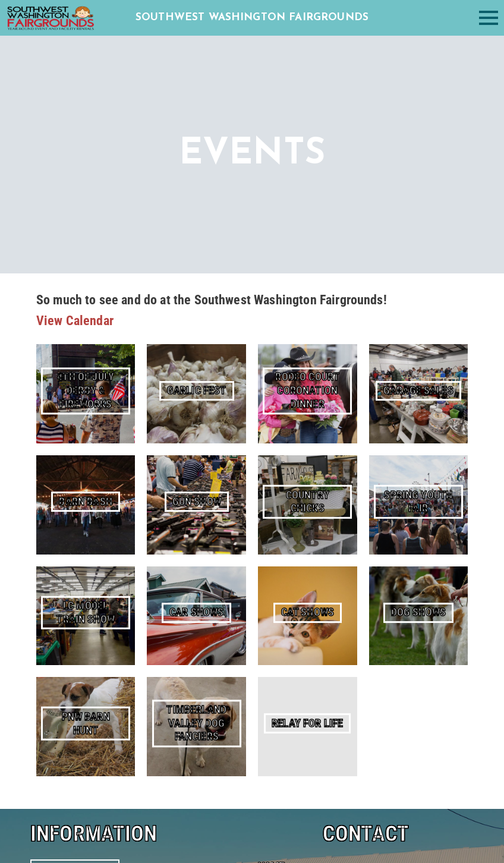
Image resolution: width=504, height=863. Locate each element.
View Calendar (75, 321)
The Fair (75, 473)
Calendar (49, 541)
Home (43, 526)
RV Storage (55, 587)
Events (45, 617)
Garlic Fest (75, 495)
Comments (285, 570)
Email (272, 520)
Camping (49, 572)
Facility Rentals (62, 557)
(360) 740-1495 (97, 701)
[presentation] (348, 656)
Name (271, 470)
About (43, 602)
